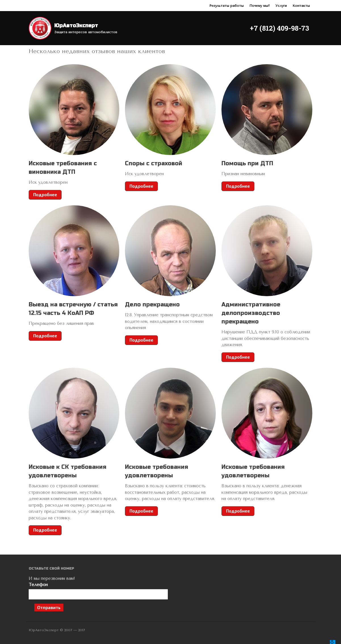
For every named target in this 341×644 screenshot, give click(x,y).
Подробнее (45, 195)
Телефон (98, 591)
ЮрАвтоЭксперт (76, 26)
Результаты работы (226, 6)
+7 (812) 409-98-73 (280, 28)
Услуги (281, 6)
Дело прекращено (152, 305)
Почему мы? (260, 6)
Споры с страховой (154, 163)
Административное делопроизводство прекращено (251, 313)
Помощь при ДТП (247, 163)
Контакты (301, 6)
